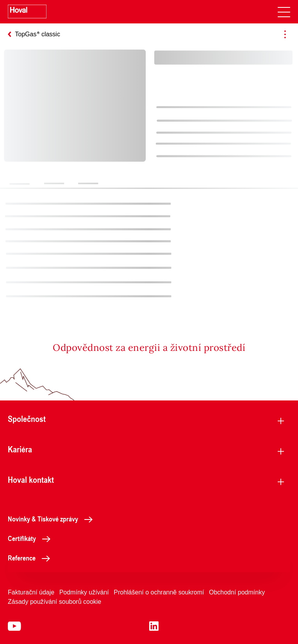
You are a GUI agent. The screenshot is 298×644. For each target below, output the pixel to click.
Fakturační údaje (31, 592)
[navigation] (284, 12)
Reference (31, 558)
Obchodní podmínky (237, 592)
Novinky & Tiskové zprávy (52, 519)
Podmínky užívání (84, 592)
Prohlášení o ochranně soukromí (159, 592)
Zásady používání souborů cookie (54, 602)
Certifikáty (31, 538)
